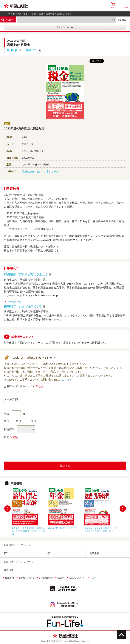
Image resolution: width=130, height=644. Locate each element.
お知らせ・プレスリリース (18, 562)
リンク (93, 578)
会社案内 (9, 578)
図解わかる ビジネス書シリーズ (40, 171)
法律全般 (50, 14)
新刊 (6, 553)
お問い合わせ (46, 578)
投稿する (65, 466)
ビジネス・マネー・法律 (24, 14)
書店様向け (10, 570)
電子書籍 (94, 553)
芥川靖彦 (12, 50)
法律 (41, 14)
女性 (31, 421)
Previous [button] (7, 509)
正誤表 (61, 578)
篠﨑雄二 (31, 50)
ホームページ (15, 302)
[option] (29, 511)
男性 (17, 421)
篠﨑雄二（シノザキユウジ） (23, 306)
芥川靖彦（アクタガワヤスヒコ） (26, 274)
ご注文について (77, 578)
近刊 (49, 553)
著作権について (27, 578)
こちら (65, 379)
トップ (7, 14)
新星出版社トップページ (17, 545)
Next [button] (123, 509)
